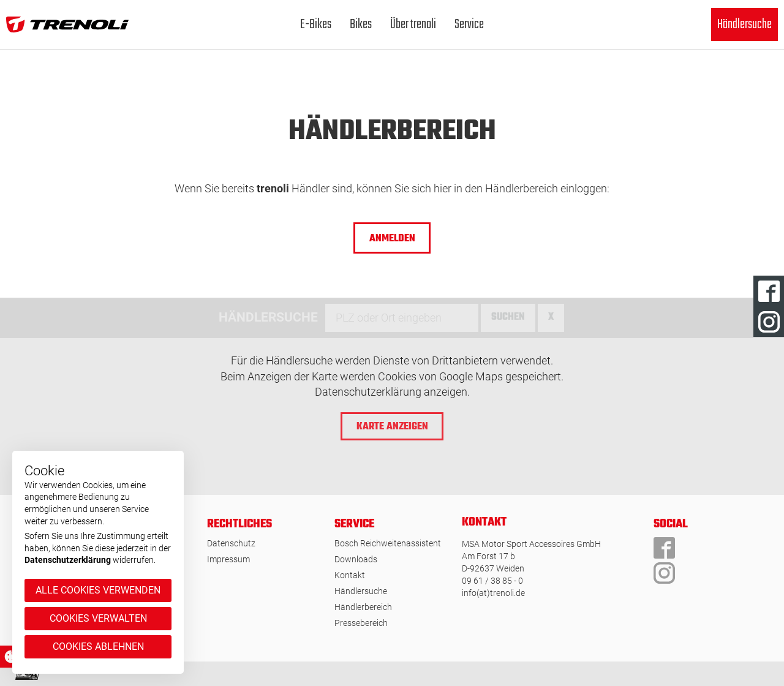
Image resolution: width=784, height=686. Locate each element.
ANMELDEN (392, 239)
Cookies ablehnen (98, 646)
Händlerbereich (363, 607)
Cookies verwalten (98, 618)
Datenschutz (231, 543)
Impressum (228, 559)
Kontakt (350, 575)
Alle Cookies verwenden (98, 590)
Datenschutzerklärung (68, 560)
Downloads (356, 559)
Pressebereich (361, 623)
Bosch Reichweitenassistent (388, 543)
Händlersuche (744, 24)
